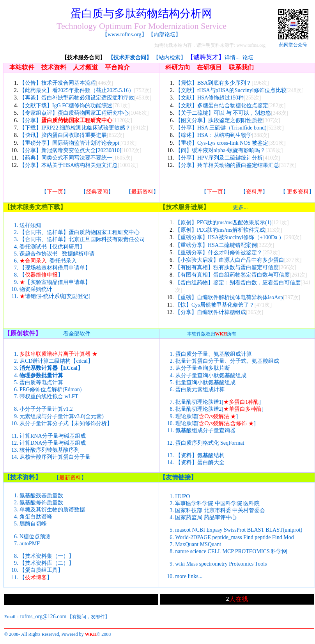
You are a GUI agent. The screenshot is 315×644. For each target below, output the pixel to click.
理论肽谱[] (207, 416)
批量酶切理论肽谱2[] (219, 409)
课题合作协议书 (39, 254)
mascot (183, 530)
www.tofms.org (125, 35)
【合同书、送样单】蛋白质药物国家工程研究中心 (80, 232)
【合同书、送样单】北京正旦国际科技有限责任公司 (82, 239)
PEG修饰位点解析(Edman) (50, 389)
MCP (228, 551)
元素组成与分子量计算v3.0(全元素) (62, 416)
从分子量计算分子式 (44, 423)
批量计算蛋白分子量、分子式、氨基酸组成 (227, 361)
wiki (180, 564)
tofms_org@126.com (43, 617)
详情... (232, 58)
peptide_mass (227, 537)
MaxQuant (187, 544)
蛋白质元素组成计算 (200, 389)
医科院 (251, 503)
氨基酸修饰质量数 (41, 503)
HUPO (182, 496)
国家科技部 (189, 510)
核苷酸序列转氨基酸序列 (50, 450)
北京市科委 (218, 510)
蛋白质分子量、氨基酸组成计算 (214, 354)
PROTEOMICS (252, 551)
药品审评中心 (220, 517)
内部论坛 (165, 35)
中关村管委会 (249, 510)
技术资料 (23, 477)
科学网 (279, 551)
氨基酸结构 (211, 455)
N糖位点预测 (35, 537)
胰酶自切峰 (33, 524)
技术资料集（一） (47, 556)
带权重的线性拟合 (41, 397)
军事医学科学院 (194, 503)
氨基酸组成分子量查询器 (205, 430)
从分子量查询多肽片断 (203, 368)
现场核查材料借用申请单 (55, 268)
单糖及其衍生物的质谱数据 (52, 510)
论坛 (248, 58)
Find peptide (257, 537)
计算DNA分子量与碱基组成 (53, 443)
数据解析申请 (78, 254)
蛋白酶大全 (211, 462)
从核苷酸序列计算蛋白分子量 (55, 457)
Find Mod (283, 537)
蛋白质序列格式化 (197, 443)
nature (182, 551)
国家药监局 (189, 517)
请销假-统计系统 (42, 296)
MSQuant (211, 544)
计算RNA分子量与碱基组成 (53, 436)
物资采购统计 (36, 289)
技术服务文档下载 (35, 207)
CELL (214, 551)
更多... (240, 207)
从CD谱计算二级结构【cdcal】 (56, 361)
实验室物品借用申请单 (58, 282)
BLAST (256, 530)
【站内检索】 (170, 58)
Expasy (214, 530)
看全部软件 (77, 334)
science (198, 551)
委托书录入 (63, 261)
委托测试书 (33, 247)
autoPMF (30, 544)
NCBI (198, 530)
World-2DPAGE (193, 537)
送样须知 (30, 225)
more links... (189, 576)
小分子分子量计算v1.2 (46, 409)
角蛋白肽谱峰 (36, 517)
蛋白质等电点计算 (41, 382)
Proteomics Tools (248, 564)
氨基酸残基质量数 (41, 496)
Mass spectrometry (207, 564)
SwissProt (235, 530)
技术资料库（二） (47, 563)
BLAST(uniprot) (284, 530)
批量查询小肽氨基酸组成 (205, 382)
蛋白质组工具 (41, 570)
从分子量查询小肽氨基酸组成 (211, 375)
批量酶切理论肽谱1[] (218, 402)
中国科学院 (228, 503)
